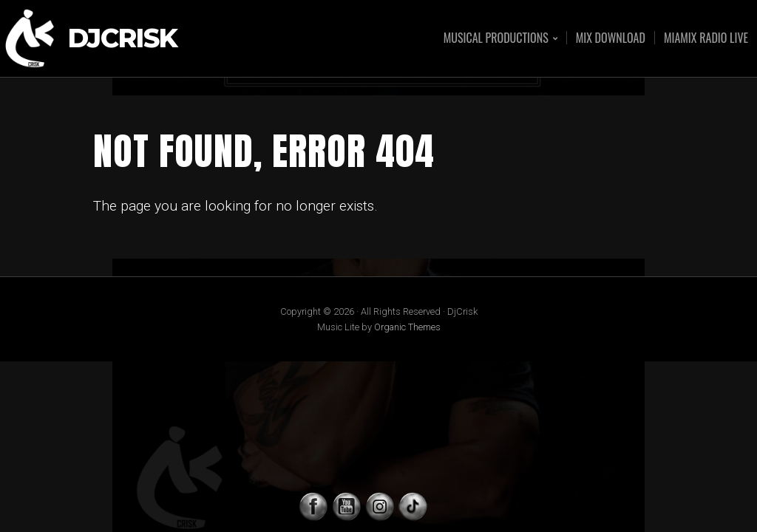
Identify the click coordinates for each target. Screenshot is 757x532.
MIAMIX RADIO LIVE (706, 38)
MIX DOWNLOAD (611, 38)
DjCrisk (123, 39)
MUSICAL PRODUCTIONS (496, 39)
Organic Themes (407, 327)
